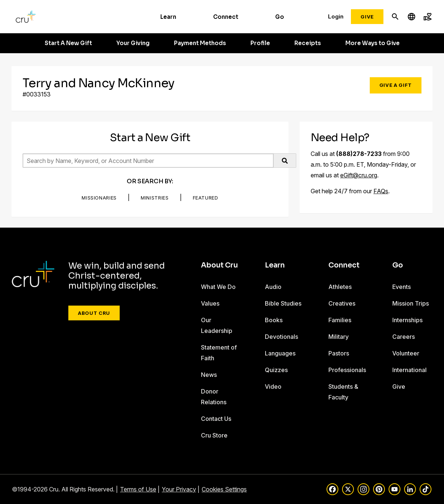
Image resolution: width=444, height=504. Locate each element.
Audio (273, 287)
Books (274, 320)
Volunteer (406, 353)
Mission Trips (411, 303)
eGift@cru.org (359, 175)
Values (210, 303)
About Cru (94, 313)
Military (339, 337)
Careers (404, 337)
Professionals (347, 370)
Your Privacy (179, 489)
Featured (206, 198)
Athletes (340, 287)
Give (367, 17)
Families (340, 320)
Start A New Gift (68, 43)
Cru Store (214, 435)
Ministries (155, 198)
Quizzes (276, 370)
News (209, 375)
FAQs (381, 191)
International (409, 370)
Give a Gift (396, 85)
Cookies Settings (224, 489)
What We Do (218, 287)
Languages (280, 353)
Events (402, 287)
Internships (407, 320)
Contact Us (216, 419)
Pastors (339, 353)
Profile (260, 43)
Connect (226, 17)
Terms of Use (138, 489)
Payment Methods (200, 43)
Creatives (342, 303)
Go (280, 17)
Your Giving (133, 43)
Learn (168, 17)
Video (273, 386)
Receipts (308, 43)
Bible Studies (283, 303)
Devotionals (281, 337)
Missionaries (99, 198)
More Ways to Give (373, 43)
